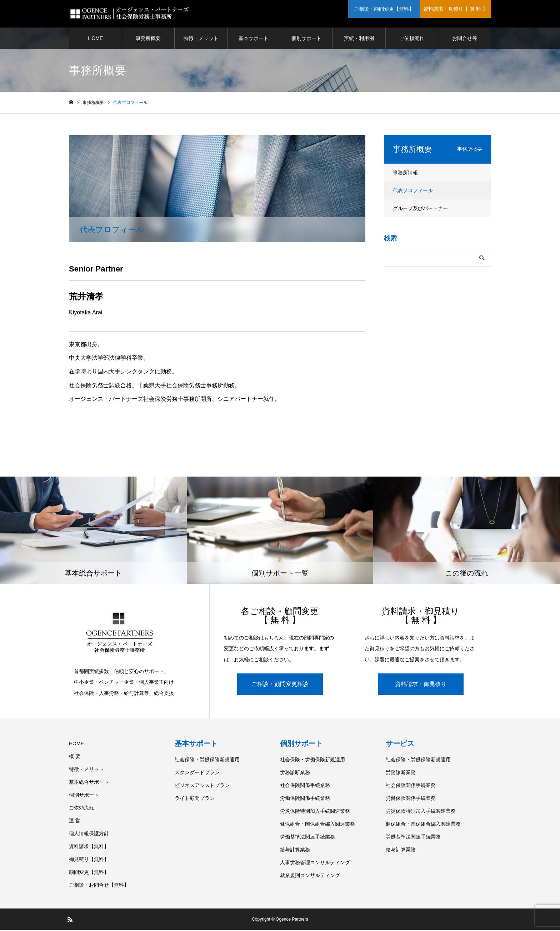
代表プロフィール (413, 191)
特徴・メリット (201, 39)
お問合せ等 (465, 39)
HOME (95, 39)
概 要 (75, 757)
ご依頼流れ (412, 39)
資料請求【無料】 (89, 847)
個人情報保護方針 (89, 835)
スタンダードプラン (197, 773)
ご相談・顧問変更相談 (280, 685)
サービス (400, 745)
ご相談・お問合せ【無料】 (99, 886)
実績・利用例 (359, 39)
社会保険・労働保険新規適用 (207, 761)
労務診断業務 (295, 773)
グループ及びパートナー (420, 209)
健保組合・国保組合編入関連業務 (317, 825)
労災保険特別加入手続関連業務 (315, 812)
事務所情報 (405, 174)
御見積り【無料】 (89, 860)
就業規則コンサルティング (310, 876)
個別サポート (306, 39)
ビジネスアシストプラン (202, 786)
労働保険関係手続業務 (305, 799)
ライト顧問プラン (195, 799)
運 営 (75, 822)
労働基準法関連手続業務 (307, 838)
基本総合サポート (89, 783)
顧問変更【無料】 (89, 873)
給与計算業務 (295, 851)
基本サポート (254, 39)
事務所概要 (148, 39)
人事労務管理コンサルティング (315, 863)
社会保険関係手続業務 (305, 786)
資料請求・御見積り (421, 685)
